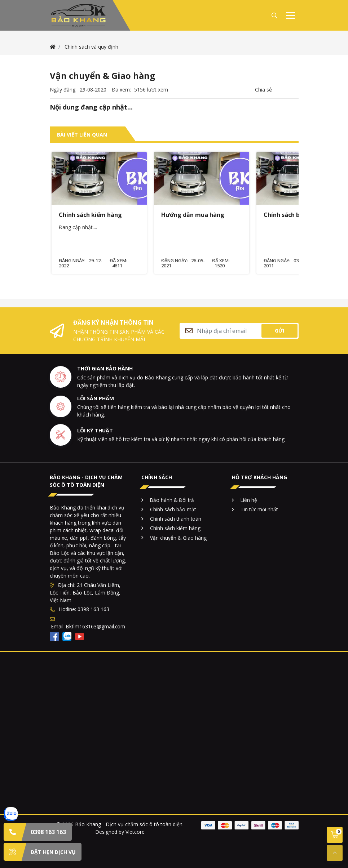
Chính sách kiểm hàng (175, 528)
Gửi (279, 331)
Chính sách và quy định (91, 47)
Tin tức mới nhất (259, 509)
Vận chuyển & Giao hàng (178, 538)
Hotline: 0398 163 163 (80, 609)
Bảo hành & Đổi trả (172, 500)
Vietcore (135, 832)
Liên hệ (249, 500)
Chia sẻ (263, 90)
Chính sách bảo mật (173, 509)
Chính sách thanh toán (176, 519)
